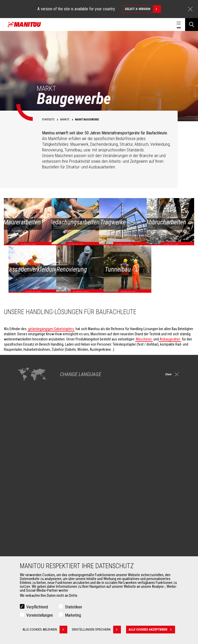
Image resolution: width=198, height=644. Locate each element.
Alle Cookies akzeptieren (154, 630)
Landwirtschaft (30, 487)
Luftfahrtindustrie (32, 512)
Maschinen (144, 339)
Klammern (27, 549)
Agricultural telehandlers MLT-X (128, 499)
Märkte (22, 478)
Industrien (27, 499)
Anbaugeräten (170, 339)
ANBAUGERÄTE (27, 534)
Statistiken (73, 608)
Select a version (143, 9)
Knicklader (114, 512)
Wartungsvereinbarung (123, 556)
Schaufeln (27, 543)
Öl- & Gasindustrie (32, 506)
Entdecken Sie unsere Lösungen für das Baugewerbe (56, 419)
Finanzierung (115, 543)
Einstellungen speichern (98, 630)
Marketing (73, 616)
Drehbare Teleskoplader (123, 506)
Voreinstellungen (40, 616)
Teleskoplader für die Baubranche (130, 487)
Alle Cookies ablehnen (45, 630)
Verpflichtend (37, 608)
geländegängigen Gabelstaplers (51, 329)
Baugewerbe (28, 493)
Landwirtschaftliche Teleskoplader (131, 493)
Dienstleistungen (118, 534)
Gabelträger (28, 556)
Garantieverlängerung (122, 549)
